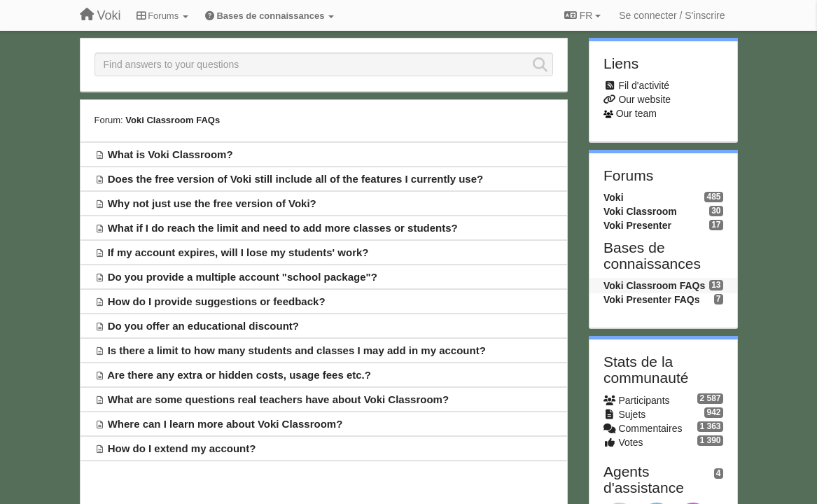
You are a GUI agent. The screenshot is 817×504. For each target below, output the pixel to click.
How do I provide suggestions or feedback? (217, 301)
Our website (644, 99)
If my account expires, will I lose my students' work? (238, 252)
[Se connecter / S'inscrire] (672, 15)
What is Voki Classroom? (170, 154)
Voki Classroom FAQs (173, 120)
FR (582, 15)
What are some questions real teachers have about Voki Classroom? (278, 399)
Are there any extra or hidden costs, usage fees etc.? (239, 375)
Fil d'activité (644, 85)
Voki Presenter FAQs (651, 300)
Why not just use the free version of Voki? (212, 203)
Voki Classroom (640, 211)
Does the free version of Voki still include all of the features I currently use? (296, 179)
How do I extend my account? (182, 448)
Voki (614, 197)
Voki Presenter (637, 225)
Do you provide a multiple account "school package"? (243, 277)
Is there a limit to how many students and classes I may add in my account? (297, 350)
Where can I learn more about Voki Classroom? (225, 424)
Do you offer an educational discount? (203, 326)
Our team (636, 113)
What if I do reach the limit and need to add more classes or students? (283, 228)
